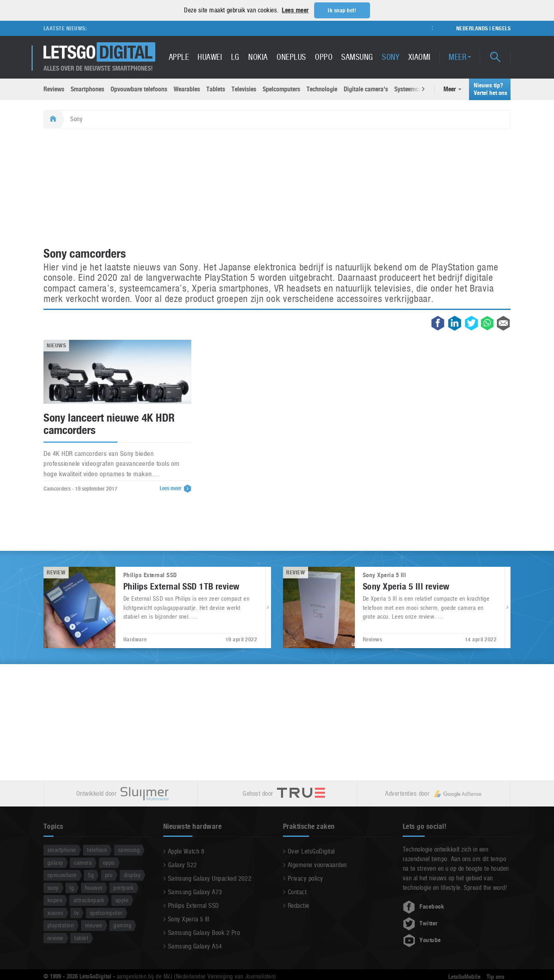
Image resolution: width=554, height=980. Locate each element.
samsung (129, 849)
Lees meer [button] (295, 10)
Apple (179, 57)
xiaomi (55, 912)
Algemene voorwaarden (317, 865)
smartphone (62, 849)
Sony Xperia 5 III (189, 919)
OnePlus (291, 57)
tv (76, 912)
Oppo (324, 57)
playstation (61, 925)
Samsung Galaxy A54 (195, 946)
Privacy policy (306, 878)
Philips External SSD (194, 905)
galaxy (55, 862)
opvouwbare (62, 875)
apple (122, 900)
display (132, 875)
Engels (501, 28)
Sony (391, 57)
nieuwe (94, 925)
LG (235, 57)
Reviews (54, 89)
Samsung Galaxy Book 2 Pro (204, 932)
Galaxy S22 (183, 865)
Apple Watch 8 (186, 851)
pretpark (124, 887)
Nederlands (472, 28)
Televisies (244, 89)
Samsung (357, 57)
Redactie (299, 905)
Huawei (210, 57)
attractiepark (89, 900)
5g (91, 875)
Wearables (187, 89)
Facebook (423, 906)
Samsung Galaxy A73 (195, 892)
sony (53, 887)
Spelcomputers (281, 89)
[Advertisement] (277, 188)
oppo (109, 862)
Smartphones (87, 89)
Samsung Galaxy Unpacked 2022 (210, 878)
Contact (297, 892)
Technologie (322, 89)
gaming (122, 925)
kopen (55, 900)
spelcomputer (106, 912)
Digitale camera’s (366, 89)
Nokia (258, 57)
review (55, 938)
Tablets (216, 89)
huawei (94, 887)
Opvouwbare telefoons (139, 89)
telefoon (97, 849)
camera (83, 862)
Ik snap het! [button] (342, 10)
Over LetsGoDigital (311, 851)
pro (109, 875)
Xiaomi (419, 57)
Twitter (420, 923)
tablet (81, 938)
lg (72, 887)
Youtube (422, 940)
